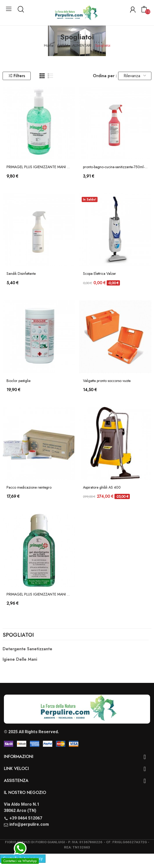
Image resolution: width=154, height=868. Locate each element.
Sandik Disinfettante (21, 274)
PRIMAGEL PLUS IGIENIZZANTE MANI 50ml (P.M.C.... (39, 594)
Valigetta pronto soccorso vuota (107, 381)
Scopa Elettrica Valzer (100, 274)
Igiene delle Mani (20, 659)
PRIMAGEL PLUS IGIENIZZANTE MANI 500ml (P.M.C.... (39, 167)
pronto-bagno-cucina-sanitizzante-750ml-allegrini (115, 167)
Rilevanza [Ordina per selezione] (135, 76)
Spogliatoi (18, 636)
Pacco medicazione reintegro (29, 487)
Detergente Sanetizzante (27, 649)
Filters (17, 76)
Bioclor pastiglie (18, 381)
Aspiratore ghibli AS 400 (102, 487)
